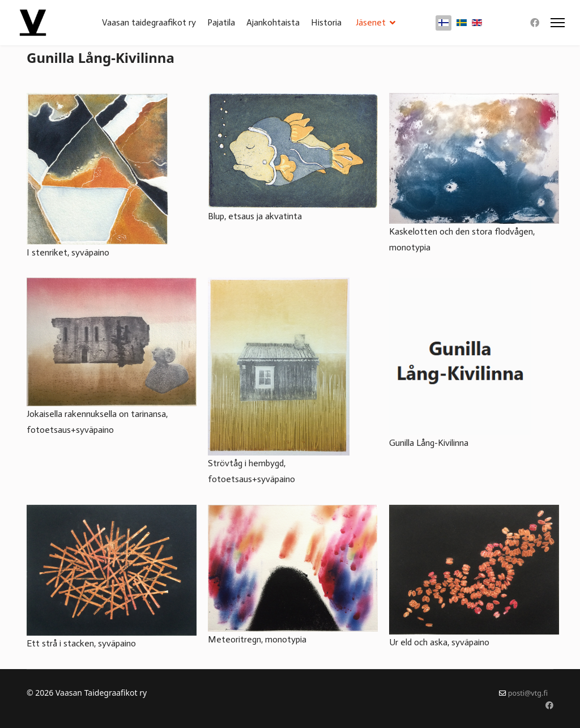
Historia (326, 22)
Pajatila (221, 22)
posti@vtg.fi (528, 693)
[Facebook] (535, 23)
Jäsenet (371, 22)
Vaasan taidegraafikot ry (149, 22)
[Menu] (558, 23)
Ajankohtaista (273, 22)
